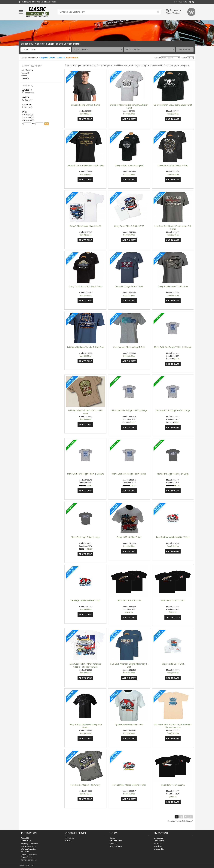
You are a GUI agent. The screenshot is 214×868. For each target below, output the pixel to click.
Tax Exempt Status (28, 846)
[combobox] (46, 50)
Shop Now (185, 50)
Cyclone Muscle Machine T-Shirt (129, 724)
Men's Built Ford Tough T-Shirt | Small (129, 474)
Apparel (44, 58)
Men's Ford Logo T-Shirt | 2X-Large (173, 474)
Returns (68, 841)
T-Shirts (60, 58)
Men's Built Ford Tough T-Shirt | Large (173, 410)
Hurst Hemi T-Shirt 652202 (173, 785)
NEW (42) (27, 107)
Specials (113, 844)
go (46, 124)
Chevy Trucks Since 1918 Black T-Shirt (85, 286)
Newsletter (158, 846)
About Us (25, 852)
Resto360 (25, 838)
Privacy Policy (26, 857)
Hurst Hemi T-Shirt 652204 (173, 600)
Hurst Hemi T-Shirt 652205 (129, 600)
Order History (159, 841)
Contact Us (38, 2)
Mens (52, 58)
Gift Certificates (116, 841)
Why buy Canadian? (29, 849)
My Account (159, 838)
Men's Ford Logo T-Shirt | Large (85, 537)
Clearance (27, 100)
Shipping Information (29, 844)
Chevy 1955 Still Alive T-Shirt (129, 537)
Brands (112, 838)
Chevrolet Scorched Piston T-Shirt (173, 165)
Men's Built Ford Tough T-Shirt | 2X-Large (173, 347)
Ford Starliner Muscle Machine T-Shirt (173, 537)
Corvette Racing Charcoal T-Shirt (85, 105)
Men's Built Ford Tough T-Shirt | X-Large (129, 410)
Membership (159, 849)
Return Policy (26, 841)
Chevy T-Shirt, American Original (129, 165)
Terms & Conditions (29, 860)
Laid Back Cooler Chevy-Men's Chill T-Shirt (85, 165)
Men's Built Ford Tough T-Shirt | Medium (85, 474)
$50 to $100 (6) (28, 120)
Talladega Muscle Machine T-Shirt (85, 600)
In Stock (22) (28, 93)
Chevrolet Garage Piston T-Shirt (129, 286)
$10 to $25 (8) (28, 115)
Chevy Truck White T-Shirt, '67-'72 (129, 226)
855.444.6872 (25, 2)
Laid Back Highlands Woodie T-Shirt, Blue (85, 347)
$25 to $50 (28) (28, 117)
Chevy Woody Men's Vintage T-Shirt (129, 347)
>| (191, 817)
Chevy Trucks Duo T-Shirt (173, 664)
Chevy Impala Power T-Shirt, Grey (173, 286)
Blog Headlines (116, 846)
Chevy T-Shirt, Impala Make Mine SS (85, 226)
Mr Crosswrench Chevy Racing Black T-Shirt (173, 105)
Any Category (28, 70)
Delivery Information (29, 854)
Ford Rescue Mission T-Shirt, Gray (85, 785)
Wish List (157, 844)
